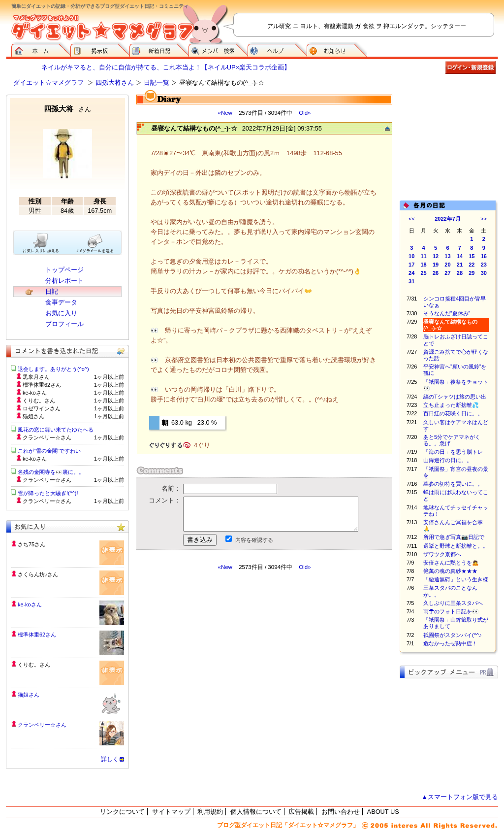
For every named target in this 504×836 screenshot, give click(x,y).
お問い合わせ (341, 812)
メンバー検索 (218, 49)
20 (447, 265)
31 (411, 281)
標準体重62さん (37, 635)
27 (447, 273)
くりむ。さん (34, 665)
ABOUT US (383, 812)
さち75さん (31, 544)
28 (460, 273)
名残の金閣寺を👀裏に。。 (51, 472)
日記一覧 (157, 83)
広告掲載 (301, 812)
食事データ (61, 302)
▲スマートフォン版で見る (460, 797)
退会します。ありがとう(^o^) (53, 369)
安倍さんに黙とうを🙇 (451, 563)
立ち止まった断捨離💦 (451, 405)
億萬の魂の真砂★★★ (450, 571)
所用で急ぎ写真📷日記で (454, 537)
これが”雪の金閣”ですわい (49, 451)
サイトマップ (171, 812)
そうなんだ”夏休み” (447, 313)
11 (424, 256)
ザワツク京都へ (442, 554)
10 (411, 256)
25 (424, 273)
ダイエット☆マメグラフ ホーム (41, 49)
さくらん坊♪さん (38, 574)
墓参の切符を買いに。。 (453, 484)
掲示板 (100, 49)
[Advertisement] (229, 660)
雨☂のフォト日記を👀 (451, 611)
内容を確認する (254, 540)
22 (472, 265)
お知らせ (337, 49)
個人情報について (256, 812)
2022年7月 (448, 219)
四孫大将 (67, 109)
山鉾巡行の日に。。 (448, 460)
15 (472, 256)
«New (225, 113)
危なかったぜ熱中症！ (450, 643)
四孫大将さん (115, 83)
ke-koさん (30, 604)
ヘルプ (277, 49)
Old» (305, 113)
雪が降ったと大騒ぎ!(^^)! (48, 493)
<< (412, 219)
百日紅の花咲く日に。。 (453, 413)
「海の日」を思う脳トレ (453, 452)
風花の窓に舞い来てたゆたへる (58, 430)
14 (460, 256)
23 (484, 265)
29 (472, 273)
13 (447, 256)
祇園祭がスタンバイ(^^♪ (453, 635)
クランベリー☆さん (42, 725)
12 (436, 256)
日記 (52, 291)
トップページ (64, 270)
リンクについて (122, 812)
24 (411, 273)
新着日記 (159, 49)
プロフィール (64, 324)
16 (484, 256)
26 (436, 273)
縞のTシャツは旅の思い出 (455, 397)
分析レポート (64, 281)
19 (436, 265)
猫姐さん (29, 695)
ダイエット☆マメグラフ (48, 83)
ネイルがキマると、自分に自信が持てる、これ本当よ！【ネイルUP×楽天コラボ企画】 (166, 67)
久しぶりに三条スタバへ (453, 603)
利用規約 (210, 812)
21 (460, 265)
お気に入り (61, 313)
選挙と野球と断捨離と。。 (456, 546)
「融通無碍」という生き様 (456, 579)
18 (424, 265)
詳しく (110, 759)
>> (484, 219)
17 (411, 265)
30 (484, 273)
